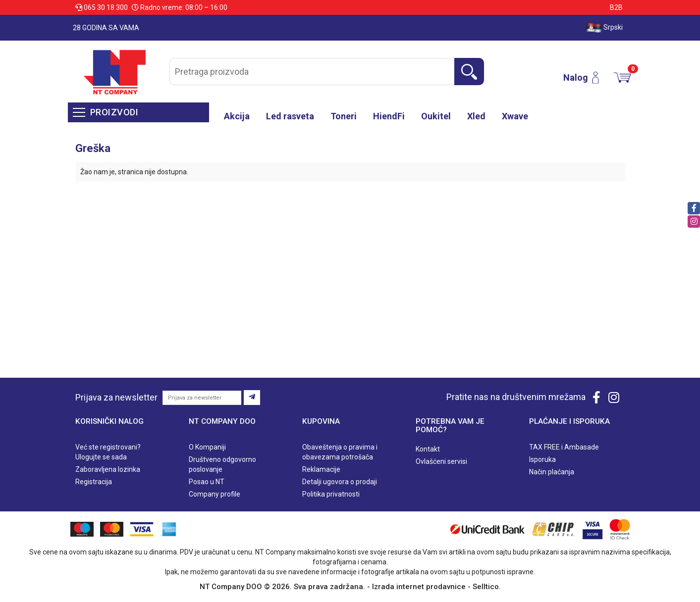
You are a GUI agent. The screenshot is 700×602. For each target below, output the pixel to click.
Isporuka (542, 459)
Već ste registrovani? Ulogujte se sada (108, 452)
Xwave (515, 116)
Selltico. (487, 587)
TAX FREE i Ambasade (564, 447)
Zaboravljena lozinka (108, 469)
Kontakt (428, 449)
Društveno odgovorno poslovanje (222, 464)
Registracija (94, 482)
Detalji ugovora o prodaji (340, 482)
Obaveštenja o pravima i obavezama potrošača (340, 452)
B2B (616, 7)
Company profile (215, 494)
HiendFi (389, 116)
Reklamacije (321, 469)
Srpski (604, 28)
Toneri (344, 116)
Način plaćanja (552, 472)
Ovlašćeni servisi (441, 461)
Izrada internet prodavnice (419, 587)
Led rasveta (290, 116)
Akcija (237, 116)
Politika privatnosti (331, 494)
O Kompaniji (207, 447)
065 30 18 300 (102, 7)
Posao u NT (207, 482)
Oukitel (436, 116)
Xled (476, 116)
